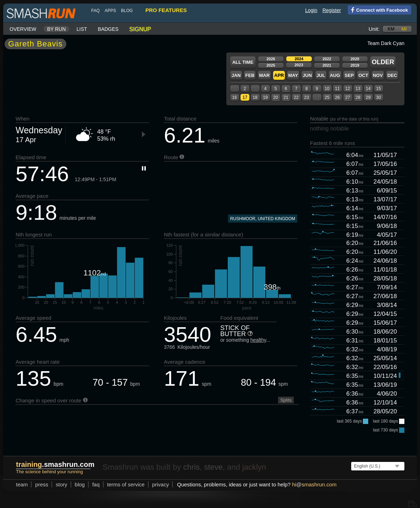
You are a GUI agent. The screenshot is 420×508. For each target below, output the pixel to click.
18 (255, 97)
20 (275, 97)
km (391, 29)
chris (191, 467)
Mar (264, 75)
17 (245, 97)
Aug (335, 75)
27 (347, 97)
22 (296, 97)
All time (243, 62)
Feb (250, 75)
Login (311, 10)
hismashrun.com (314, 484)
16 (234, 97)
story (62, 484)
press (42, 484)
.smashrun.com (55, 464)
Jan (236, 75)
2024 (299, 59)
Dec (392, 75)
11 (337, 89)
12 (347, 89)
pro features (166, 10)
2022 (327, 59)
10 (327, 89)
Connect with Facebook (378, 10)
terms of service (126, 484)
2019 (355, 65)
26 (337, 97)
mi (404, 29)
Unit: (374, 29)
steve (213, 467)
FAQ (95, 11)
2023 (299, 65)
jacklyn (254, 467)
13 (358, 89)
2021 (327, 65)
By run (57, 29)
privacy (161, 484)
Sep (349, 75)
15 (378, 89)
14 (368, 89)
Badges (108, 29)
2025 (271, 65)
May (293, 75)
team (22, 484)
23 (306, 97)
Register (332, 10)
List (82, 29)
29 (368, 97)
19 (265, 97)
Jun (307, 75)
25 (327, 97)
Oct (363, 75)
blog (127, 11)
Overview (23, 29)
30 (378, 97)
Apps (110, 11)
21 (286, 97)
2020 (355, 59)
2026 (271, 59)
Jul (321, 75)
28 (358, 97)
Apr (279, 75)
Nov (378, 75)
